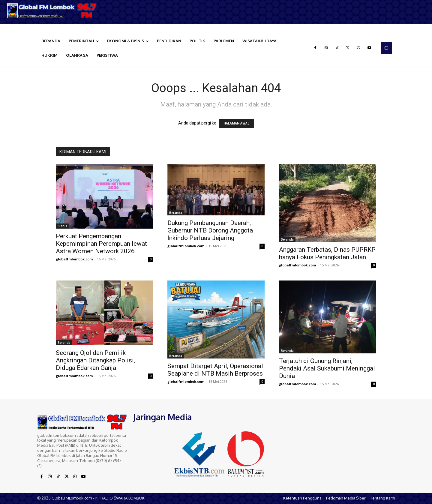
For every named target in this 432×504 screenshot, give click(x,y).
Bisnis (62, 226)
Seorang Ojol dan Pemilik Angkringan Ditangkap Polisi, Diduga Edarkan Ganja (95, 360)
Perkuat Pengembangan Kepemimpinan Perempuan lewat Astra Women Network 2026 (101, 244)
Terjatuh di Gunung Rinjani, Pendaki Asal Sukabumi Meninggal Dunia (327, 368)
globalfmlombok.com (74, 259)
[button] (386, 48)
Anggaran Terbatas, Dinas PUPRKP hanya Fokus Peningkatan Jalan (327, 253)
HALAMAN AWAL (236, 123)
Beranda (176, 213)
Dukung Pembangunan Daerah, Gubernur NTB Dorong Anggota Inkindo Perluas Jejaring (210, 230)
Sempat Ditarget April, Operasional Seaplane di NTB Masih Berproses (215, 370)
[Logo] (54, 11)
